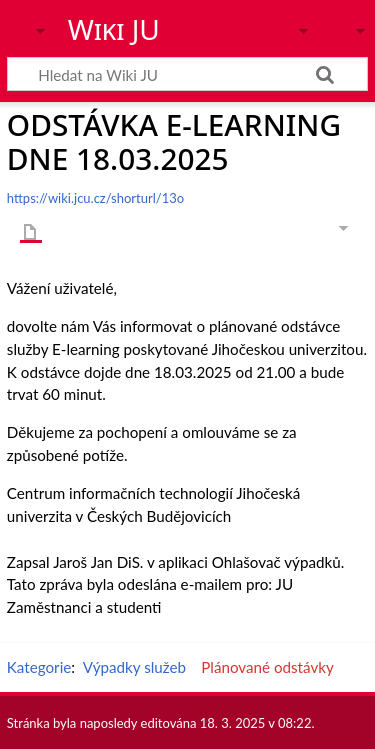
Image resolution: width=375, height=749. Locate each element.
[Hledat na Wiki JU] (187, 74)
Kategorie (39, 667)
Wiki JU (114, 29)
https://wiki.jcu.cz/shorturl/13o (95, 198)
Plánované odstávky (267, 667)
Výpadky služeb (134, 667)
